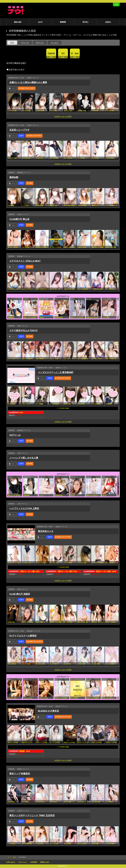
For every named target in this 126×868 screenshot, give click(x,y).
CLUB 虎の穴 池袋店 (20, 594)
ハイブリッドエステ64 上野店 (24, 508)
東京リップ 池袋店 (93, 698)
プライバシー (23, 862)
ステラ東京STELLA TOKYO (23, 331)
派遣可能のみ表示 (16, 70)
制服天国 (11, 317)
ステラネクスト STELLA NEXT (25, 261)
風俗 (12, 43)
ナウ (9, 857)
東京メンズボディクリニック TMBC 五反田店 (94, 495)
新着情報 (63, 22)
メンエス (55, 43)
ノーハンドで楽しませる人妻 (24, 458)
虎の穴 (41, 317)
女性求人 (108, 22)
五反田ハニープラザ (19, 130)
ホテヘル (40, 43)
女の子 (40, 22)
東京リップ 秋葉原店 (20, 774)
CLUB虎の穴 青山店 (19, 219)
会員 (116, 4)
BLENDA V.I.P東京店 (48, 711)
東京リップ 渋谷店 (61, 698)
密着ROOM (59, 317)
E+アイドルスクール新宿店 (23, 636)
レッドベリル (28, 698)
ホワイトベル (12, 698)
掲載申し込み (45, 862)
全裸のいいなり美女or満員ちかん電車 (28, 82)
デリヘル (25, 43)
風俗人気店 (18, 22)
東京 (15, 857)
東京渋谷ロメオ (46, 531)
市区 (63, 53)
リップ (41, 495)
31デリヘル (15, 435)
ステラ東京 (106, 317)
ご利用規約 (34, 862)
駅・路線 (75, 53)
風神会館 (14, 177)
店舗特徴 (51, 53)
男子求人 (86, 22)
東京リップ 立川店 (30, 317)
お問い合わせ (11, 862)
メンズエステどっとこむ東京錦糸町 (56, 372)
